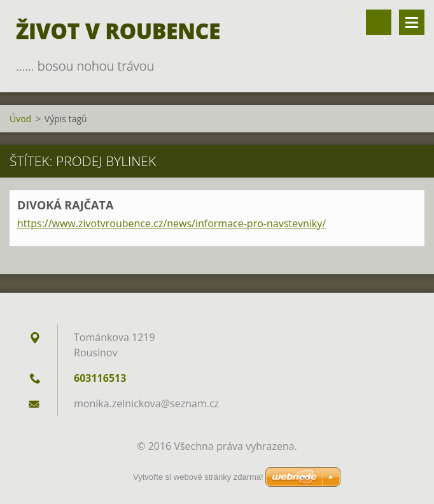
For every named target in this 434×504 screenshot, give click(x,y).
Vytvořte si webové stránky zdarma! (198, 477)
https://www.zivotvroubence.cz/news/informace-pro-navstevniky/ (171, 223)
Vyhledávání (379, 22)
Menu (412, 22)
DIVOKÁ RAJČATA (65, 205)
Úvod (20, 119)
